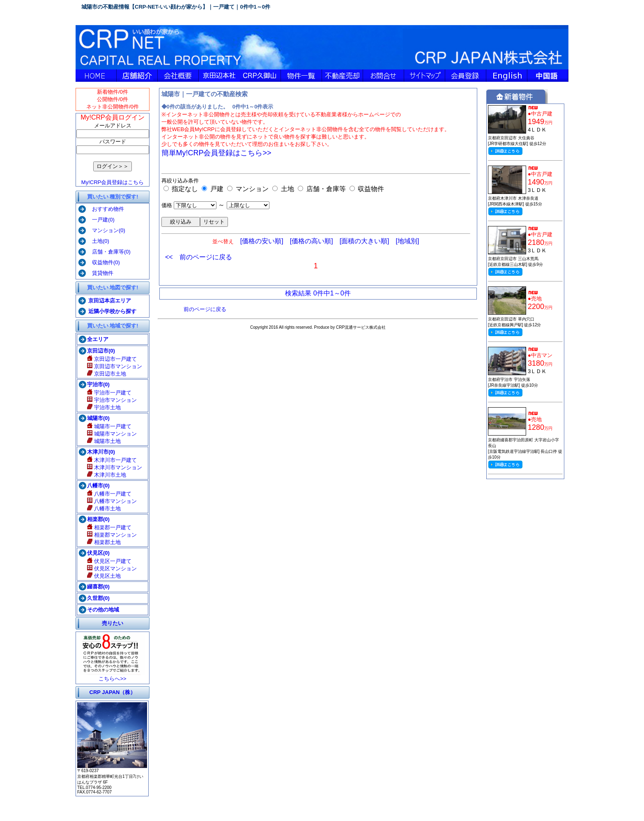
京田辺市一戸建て (112, 359)
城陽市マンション (112, 434)
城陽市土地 (104, 441)
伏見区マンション (112, 568)
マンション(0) (106, 230)
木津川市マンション (115, 467)
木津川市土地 (107, 475)
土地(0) (98, 241)
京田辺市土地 (107, 374)
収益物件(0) (103, 262)
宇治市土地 (104, 407)
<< (169, 257)
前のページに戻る (206, 257)
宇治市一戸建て (109, 393)
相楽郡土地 (104, 542)
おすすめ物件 (105, 209)
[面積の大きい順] (365, 241)
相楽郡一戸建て (109, 527)
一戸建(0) (101, 220)
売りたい (113, 623)
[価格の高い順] (312, 241)
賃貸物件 (100, 273)
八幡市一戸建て (109, 494)
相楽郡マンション (112, 535)
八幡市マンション (112, 501)
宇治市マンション (112, 400)
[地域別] (408, 241)
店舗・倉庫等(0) (109, 252)
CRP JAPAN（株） (113, 692)
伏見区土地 (104, 576)
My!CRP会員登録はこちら (113, 182)
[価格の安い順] (262, 241)
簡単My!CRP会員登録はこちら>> (216, 153)
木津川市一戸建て (112, 460)
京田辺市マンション (115, 366)
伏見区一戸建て (109, 561)
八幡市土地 (104, 509)
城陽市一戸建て (109, 426)
